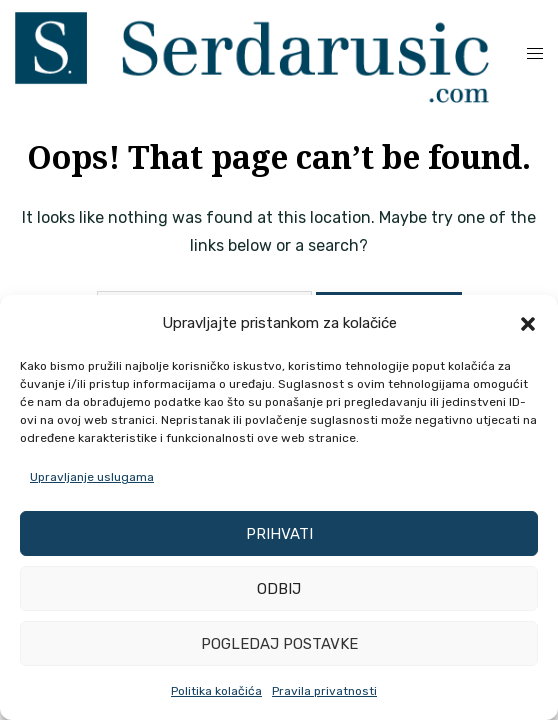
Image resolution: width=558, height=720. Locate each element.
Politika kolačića (216, 691)
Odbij (279, 589)
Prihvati (279, 534)
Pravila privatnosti (324, 691)
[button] (528, 324)
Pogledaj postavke (279, 644)
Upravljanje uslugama (92, 477)
